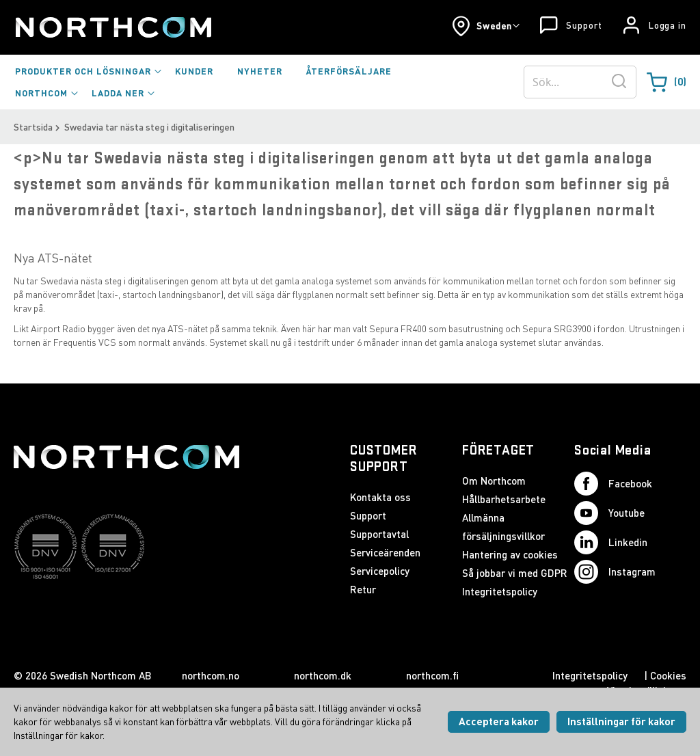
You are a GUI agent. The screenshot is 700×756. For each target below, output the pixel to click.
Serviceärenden (385, 552)
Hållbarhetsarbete (504, 499)
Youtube (609, 513)
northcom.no (211, 675)
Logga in (668, 25)
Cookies (668, 675)
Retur (363, 589)
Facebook (613, 484)
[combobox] (580, 82)
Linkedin (611, 542)
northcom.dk (323, 675)
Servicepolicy (380, 571)
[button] (486, 26)
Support (584, 25)
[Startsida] (112, 27)
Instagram (615, 572)
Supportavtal (379, 534)
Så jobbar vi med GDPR (515, 573)
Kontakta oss (380, 497)
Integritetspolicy (500, 591)
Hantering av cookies (510, 554)
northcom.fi (432, 675)
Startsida (33, 127)
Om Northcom (494, 481)
